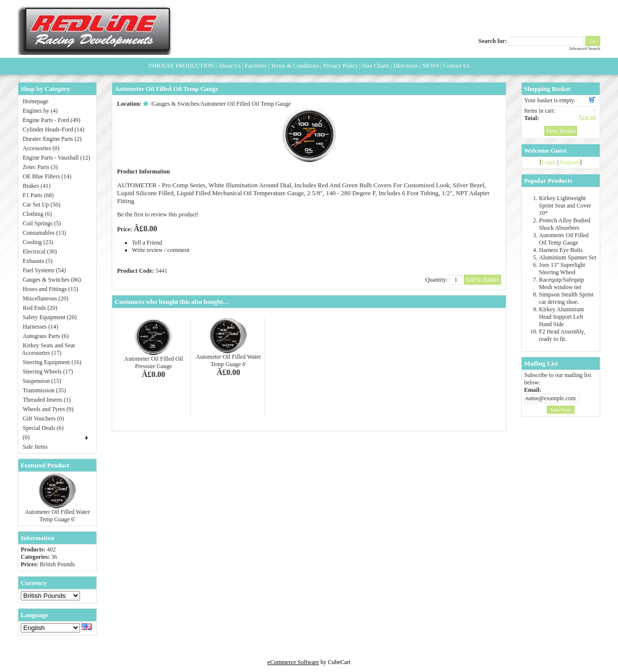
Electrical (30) (40, 252)
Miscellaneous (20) (45, 298)
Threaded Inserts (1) (47, 400)
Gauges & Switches (176, 104)
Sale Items (35, 447)
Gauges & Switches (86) (52, 280)
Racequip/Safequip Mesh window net (561, 283)
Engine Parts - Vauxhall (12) (56, 158)
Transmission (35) (44, 390)
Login (549, 162)
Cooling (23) (38, 242)
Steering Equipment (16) (52, 362)
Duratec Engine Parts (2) (52, 139)
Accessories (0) (41, 148)
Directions (406, 66)
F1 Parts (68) (38, 195)
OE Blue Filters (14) (47, 176)
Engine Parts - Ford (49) (52, 120)
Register (570, 162)
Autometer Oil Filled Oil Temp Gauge (564, 239)
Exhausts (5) (38, 261)
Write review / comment (161, 250)
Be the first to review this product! (158, 214)
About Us (229, 66)
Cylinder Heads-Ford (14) (54, 129)
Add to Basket (482, 280)
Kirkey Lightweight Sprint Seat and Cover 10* (565, 206)
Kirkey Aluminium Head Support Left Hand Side (561, 317)
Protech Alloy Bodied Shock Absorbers (565, 224)
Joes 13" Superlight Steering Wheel (562, 269)
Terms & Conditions (295, 66)
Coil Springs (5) (42, 223)
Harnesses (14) (41, 327)
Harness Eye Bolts (561, 250)
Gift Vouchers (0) (43, 419)
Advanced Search (585, 48)
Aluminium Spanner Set (568, 257)
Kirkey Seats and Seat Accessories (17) (48, 349)
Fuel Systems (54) (44, 270)
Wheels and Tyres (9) (48, 409)
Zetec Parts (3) (40, 167)
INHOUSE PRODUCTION (181, 66)
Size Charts (376, 66)
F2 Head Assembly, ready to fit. (562, 335)
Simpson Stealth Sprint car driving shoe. (566, 298)
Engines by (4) (40, 111)
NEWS (431, 66)
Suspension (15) (42, 381)
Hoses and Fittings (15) (50, 289)
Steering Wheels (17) (48, 372)
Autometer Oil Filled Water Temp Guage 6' (57, 516)
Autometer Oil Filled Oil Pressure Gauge (153, 362)
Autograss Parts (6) (46, 336)
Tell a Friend (147, 243)
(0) (26, 437)
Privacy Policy (340, 66)
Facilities (256, 66)
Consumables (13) (44, 233)
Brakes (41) (37, 186)
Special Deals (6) (43, 428)
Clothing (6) (37, 214)
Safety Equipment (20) (50, 317)
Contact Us (456, 66)
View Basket (561, 131)
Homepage (36, 101)
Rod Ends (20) (40, 308)
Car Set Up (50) (41, 205)
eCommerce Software (293, 662)
